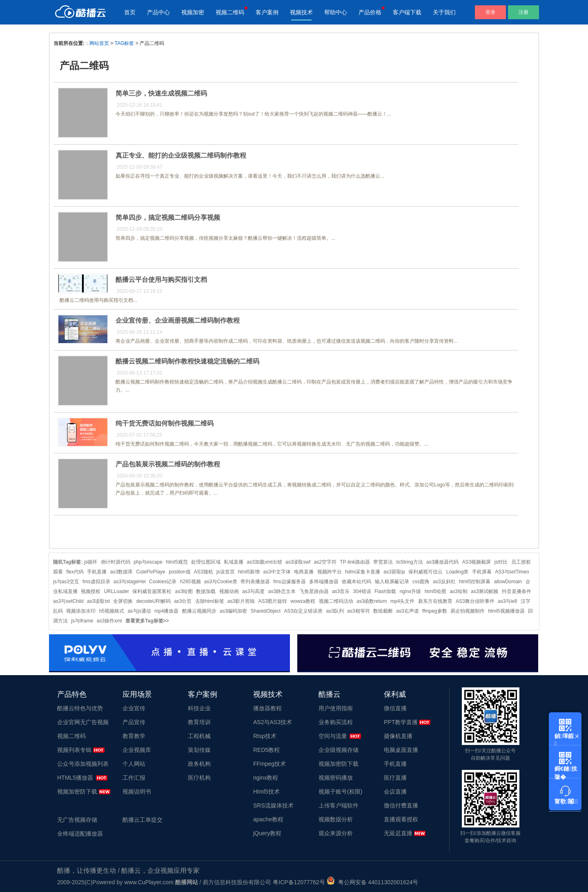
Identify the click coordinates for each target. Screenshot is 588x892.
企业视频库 (137, 750)
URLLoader (117, 591)
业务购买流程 (336, 722)
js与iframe (82, 621)
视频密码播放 (336, 778)
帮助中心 (336, 12)
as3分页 (183, 601)
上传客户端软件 (339, 805)
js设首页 (226, 572)
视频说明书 (137, 792)
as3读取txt (98, 601)
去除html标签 (210, 601)
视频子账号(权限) (340, 792)
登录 (490, 12)
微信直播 (395, 708)
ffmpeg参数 (434, 611)
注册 (523, 12)
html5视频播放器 (506, 611)
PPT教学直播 (401, 722)
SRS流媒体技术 (273, 805)
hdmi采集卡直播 (363, 572)
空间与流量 (333, 736)
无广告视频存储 (77, 820)
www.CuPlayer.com (149, 882)
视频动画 (229, 591)
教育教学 (134, 736)
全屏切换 (123, 601)
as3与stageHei (130, 582)
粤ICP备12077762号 (299, 882)
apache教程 (268, 819)
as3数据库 (121, 572)
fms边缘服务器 (289, 582)
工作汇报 (134, 778)
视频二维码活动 (336, 601)
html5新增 (249, 572)
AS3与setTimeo (512, 572)
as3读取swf (298, 562)
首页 (130, 12)
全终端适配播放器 (80, 834)
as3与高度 (253, 591)
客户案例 (267, 12)
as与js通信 (139, 611)
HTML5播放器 (75, 778)
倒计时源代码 (116, 562)
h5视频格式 (112, 611)
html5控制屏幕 (475, 582)
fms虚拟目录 (96, 582)
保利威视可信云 (425, 572)
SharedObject (266, 611)
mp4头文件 (402, 601)
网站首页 (99, 43)
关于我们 (444, 12)
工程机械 (199, 736)
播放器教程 (267, 708)
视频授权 (91, 591)
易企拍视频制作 (468, 611)
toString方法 (409, 562)
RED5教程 (266, 750)
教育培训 (199, 722)
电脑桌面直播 (401, 750)
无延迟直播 (398, 833)
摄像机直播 (398, 736)
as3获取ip (394, 572)
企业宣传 (134, 708)
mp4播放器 (166, 611)
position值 (179, 572)
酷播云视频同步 (199, 611)
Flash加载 (385, 591)
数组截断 (383, 611)
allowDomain (508, 582)
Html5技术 (266, 792)
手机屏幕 (482, 572)
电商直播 (304, 572)
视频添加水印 (81, 611)
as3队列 (335, 611)
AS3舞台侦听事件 (475, 601)
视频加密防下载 (77, 792)
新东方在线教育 (435, 601)
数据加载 (206, 591)
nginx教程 (266, 778)
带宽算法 (383, 562)
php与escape (148, 562)
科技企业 (199, 708)
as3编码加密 (233, 611)
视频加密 (193, 12)
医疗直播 (395, 778)
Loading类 (458, 572)
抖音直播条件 (517, 591)
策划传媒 (199, 750)
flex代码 (75, 572)
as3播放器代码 (442, 562)
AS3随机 (204, 572)
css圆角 (421, 582)
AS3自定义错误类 (304, 611)
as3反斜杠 (444, 582)
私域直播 (234, 562)
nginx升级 (411, 591)
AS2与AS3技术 (273, 722)
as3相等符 (358, 611)
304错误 (362, 591)
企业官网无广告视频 (83, 722)
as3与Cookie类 (221, 582)
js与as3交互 (66, 582)
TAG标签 (125, 43)
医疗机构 (199, 778)
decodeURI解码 (154, 601)
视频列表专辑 (74, 750)
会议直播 (395, 792)
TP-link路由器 (355, 562)
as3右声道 (407, 611)
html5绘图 (435, 591)
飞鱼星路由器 (314, 591)
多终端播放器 (324, 582)
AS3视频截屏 (477, 562)
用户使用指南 (336, 708)
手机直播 (97, 572)
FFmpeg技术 (269, 764)
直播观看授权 (401, 819)
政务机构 (199, 764)
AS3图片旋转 (273, 601)
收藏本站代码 (356, 582)
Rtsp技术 (265, 736)
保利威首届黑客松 (152, 591)
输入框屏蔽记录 (392, 582)
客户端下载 (407, 12)
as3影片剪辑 (241, 601)
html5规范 (177, 562)
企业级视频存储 (339, 750)
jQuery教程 (267, 833)
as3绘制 (458, 591)
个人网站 (134, 764)
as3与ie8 (507, 601)
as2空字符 (325, 562)
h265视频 (190, 582)
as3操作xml (109, 621)
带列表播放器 (255, 582)
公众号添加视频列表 (83, 764)
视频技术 (301, 12)
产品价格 (370, 12)
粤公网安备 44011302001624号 (373, 882)
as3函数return (372, 601)
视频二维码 (230, 12)
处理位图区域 (206, 562)
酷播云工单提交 (143, 820)
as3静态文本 (282, 591)
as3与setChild (68, 601)
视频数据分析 (336, 819)
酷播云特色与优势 (80, 708)
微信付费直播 (401, 805)
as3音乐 (341, 591)
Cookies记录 (163, 582)
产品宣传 (134, 722)
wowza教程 (303, 601)
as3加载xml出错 (265, 562)
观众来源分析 (336, 833)
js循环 (91, 562)
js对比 (501, 562)
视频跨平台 (330, 572)
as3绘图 (184, 591)
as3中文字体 (277, 572)
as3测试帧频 (484, 591)
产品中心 (158, 12)
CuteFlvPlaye (150, 572)
